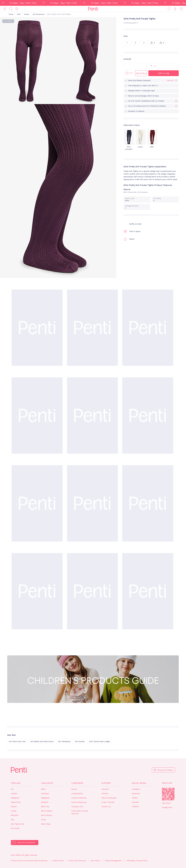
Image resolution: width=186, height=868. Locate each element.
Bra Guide (15, 828)
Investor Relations (79, 798)
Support (106, 783)
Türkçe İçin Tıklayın (165, 770)
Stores (74, 789)
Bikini (43, 789)
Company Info (77, 807)
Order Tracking (108, 802)
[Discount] (17, 9)
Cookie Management (113, 861)
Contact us (106, 807)
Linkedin (135, 807)
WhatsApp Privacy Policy (137, 861)
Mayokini (45, 802)
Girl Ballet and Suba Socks (42, 741)
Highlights (47, 783)
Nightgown (15, 798)
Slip (13, 820)
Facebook (136, 794)
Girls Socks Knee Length (100, 741)
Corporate (77, 783)
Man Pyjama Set (18, 824)
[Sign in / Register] (175, 9)
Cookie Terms (58, 861)
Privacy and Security (77, 861)
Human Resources (79, 802)
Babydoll (15, 815)
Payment (105, 789)
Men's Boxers (47, 815)
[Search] (11, 9)
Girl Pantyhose (38, 14)
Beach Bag (46, 824)
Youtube (135, 802)
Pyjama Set (16, 802)
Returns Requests (109, 798)
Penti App (167, 783)
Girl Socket (80, 741)
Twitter (135, 798)
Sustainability (77, 794)
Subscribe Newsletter (26, 842)
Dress (44, 820)
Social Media (139, 783)
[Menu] (5, 9)
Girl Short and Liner (17, 741)
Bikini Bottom (47, 811)
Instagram (136, 789)
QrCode (168, 794)
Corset (14, 811)
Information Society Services (80, 812)
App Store (166, 803)
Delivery (105, 794)
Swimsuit (45, 794)
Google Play (167, 807)
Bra (12, 789)
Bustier (14, 807)
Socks (27, 14)
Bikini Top (45, 807)
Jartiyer (14, 794)
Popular (16, 783)
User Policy (95, 861)
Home (11, 14)
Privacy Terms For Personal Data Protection (29, 861)
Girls (19, 14)
